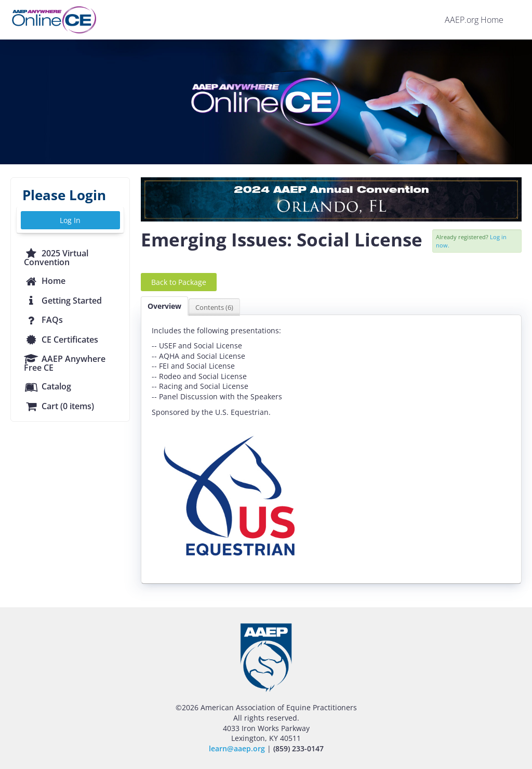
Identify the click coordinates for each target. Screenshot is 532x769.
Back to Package (179, 282)
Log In (70, 220)
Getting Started (63, 301)
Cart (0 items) (59, 406)
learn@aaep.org (237, 748)
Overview (164, 306)
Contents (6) (214, 307)
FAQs (43, 320)
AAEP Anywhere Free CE (65, 363)
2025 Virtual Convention (56, 258)
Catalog (48, 386)
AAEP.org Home (474, 20)
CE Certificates (61, 340)
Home (45, 281)
